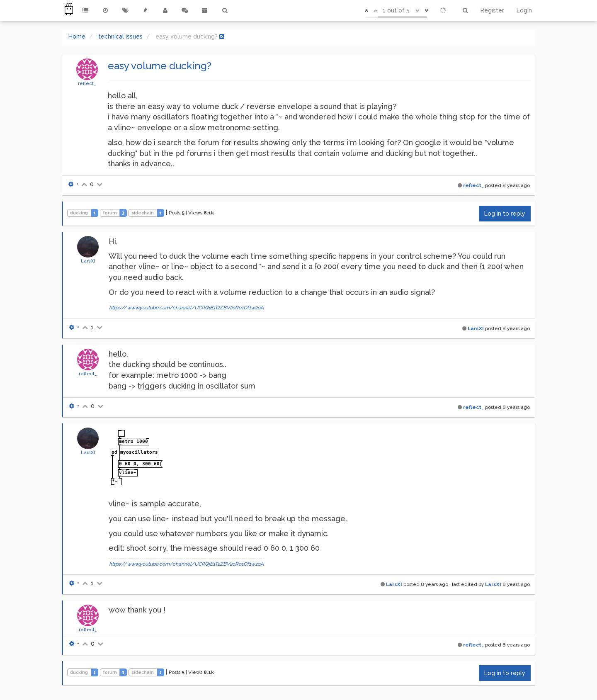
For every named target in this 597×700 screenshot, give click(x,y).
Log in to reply (505, 214)
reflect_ (87, 83)
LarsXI (88, 261)
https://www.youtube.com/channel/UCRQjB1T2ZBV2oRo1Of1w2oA (186, 308)
